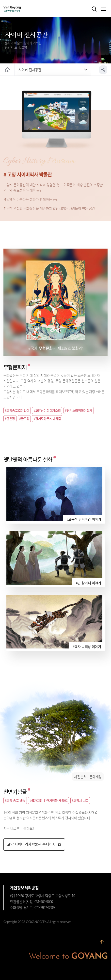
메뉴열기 (103, 9)
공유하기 (103, 70)
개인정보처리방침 (24, 888)
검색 (94, 9)
